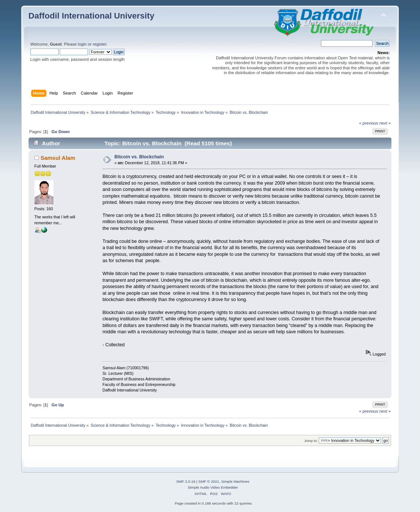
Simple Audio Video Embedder (213, 487)
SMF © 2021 (209, 481)
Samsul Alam (58, 158)
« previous (369, 123)
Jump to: (311, 441)
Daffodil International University (91, 16)
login (82, 44)
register (100, 44)
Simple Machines (235, 481)
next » (385, 123)
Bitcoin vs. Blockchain (139, 157)
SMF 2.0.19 (186, 481)
